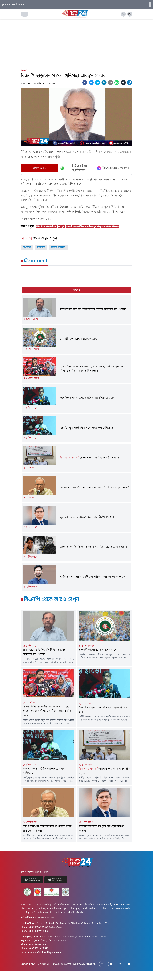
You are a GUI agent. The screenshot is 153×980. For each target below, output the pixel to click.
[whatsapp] (117, 83)
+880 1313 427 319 (39, 948)
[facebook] (85, 83)
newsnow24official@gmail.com (44, 952)
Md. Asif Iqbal (88, 964)
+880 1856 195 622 (39, 927)
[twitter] (98, 83)
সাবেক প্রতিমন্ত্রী (58, 247)
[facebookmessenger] (91, 83)
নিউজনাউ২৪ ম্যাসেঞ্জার (113, 168)
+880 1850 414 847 (39, 945)
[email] (110, 83)
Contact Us (44, 964)
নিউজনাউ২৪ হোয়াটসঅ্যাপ (74, 168)
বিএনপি (24, 71)
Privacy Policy (28, 964)
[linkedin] (104, 83)
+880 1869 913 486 (39, 931)
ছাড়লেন (41, 247)
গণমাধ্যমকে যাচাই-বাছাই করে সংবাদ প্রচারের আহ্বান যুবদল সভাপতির (78, 226)
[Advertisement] (76, 43)
